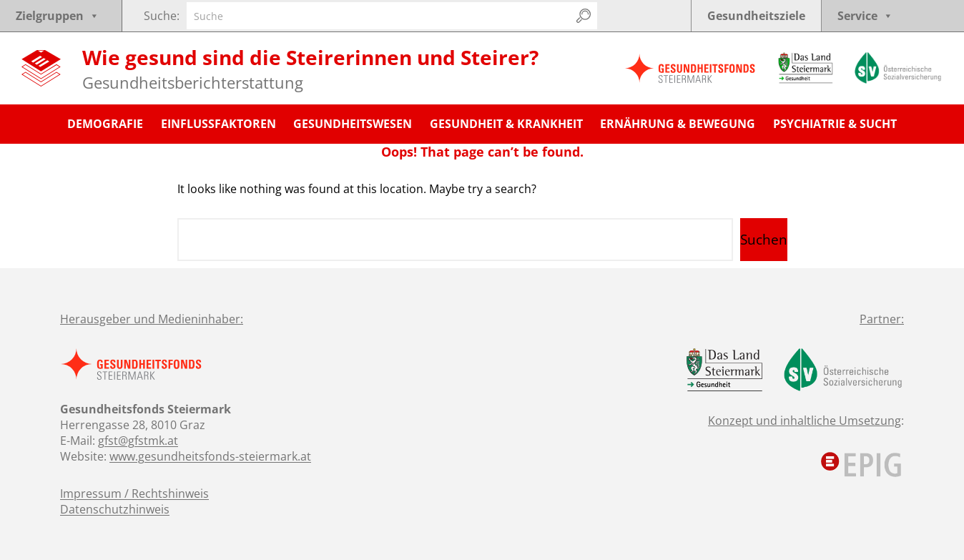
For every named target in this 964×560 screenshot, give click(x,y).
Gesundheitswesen (353, 124)
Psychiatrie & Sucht (835, 124)
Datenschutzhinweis (115, 509)
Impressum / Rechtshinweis (134, 493)
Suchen (764, 240)
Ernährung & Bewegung (678, 124)
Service (865, 16)
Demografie (105, 124)
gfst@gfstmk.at (138, 441)
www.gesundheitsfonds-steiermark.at (210, 456)
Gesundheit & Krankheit (506, 124)
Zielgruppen (58, 16)
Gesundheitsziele (756, 16)
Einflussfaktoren (218, 124)
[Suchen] (584, 16)
